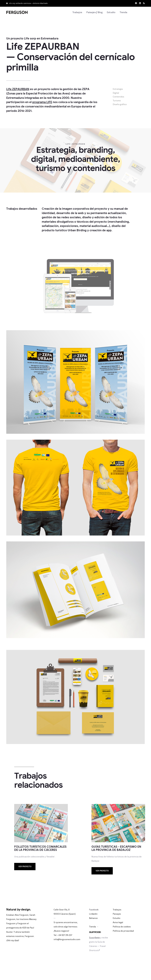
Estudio (110, 13)
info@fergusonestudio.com (67, 940)
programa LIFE (42, 103)
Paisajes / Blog (93, 13)
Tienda (123, 13)
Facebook (94, 910)
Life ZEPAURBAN (18, 90)
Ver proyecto (25, 867)
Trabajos (75, 13)
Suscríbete (94, 938)
